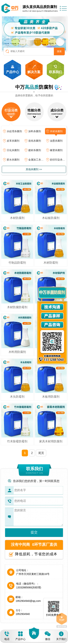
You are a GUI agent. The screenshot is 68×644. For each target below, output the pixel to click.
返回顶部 (62, 620)
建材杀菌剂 (35, 150)
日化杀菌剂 (13, 150)
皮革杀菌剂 (13, 141)
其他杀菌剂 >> (34, 169)
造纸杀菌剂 (35, 141)
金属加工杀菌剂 (36, 160)
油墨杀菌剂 (56, 141)
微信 (48, 636)
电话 (7, 636)
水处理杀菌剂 (14, 131)
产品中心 (20, 636)
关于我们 (61, 636)
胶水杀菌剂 (13, 160)
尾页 (41, 453)
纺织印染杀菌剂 (58, 160)
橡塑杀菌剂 (56, 150)
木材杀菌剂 (56, 131)
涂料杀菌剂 (35, 131)
